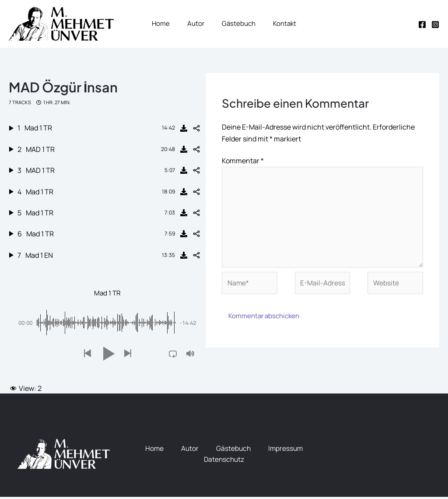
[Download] (184, 130)
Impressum (287, 450)
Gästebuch (233, 450)
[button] (87, 356)
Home (153, 450)
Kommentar (243, 160)
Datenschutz (224, 462)
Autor (189, 450)
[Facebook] (422, 25)
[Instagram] (435, 25)
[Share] (196, 130)
